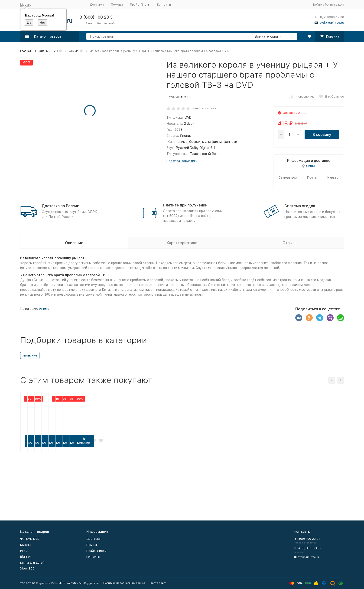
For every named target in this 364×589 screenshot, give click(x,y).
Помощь (117, 5)
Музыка (26, 545)
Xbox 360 (27, 568)
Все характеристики (182, 161)
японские (30, 355)
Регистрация (335, 5)
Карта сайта (158, 583)
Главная (26, 51)
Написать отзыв (204, 108)
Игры (24, 551)
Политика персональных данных (124, 583)
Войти (318, 5)
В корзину (322, 135)
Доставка (97, 5)
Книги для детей (32, 563)
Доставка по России (61, 206)
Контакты (164, 5)
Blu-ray (25, 557)
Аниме (74, 51)
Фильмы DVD (48, 51)
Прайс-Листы (140, 5)
